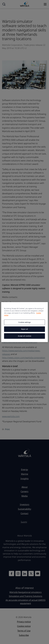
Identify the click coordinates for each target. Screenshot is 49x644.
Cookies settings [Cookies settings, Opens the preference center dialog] (24, 322)
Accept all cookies (24, 336)
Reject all (25, 329)
